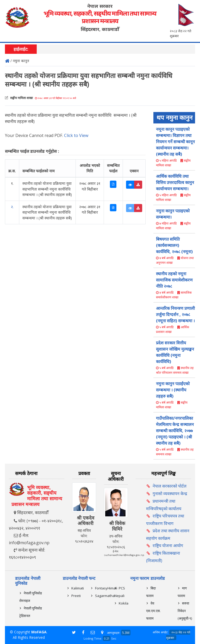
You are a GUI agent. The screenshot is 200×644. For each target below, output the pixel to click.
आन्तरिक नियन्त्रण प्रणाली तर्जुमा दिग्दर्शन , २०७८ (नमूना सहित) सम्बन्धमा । (175, 314)
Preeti (76, 596)
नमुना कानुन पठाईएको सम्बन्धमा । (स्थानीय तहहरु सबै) (173, 390)
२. (12, 207)
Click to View (76, 135)
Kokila (124, 603)
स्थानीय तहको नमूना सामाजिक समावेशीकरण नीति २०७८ (174, 280)
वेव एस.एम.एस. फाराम (153, 611)
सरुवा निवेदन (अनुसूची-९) (185, 611)
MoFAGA (39, 632)
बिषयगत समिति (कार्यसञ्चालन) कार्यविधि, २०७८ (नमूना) (174, 245)
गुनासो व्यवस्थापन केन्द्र (170, 494)
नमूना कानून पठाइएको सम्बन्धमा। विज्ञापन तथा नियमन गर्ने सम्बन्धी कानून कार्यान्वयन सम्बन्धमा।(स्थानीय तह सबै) (175, 142)
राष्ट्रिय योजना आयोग (168, 546)
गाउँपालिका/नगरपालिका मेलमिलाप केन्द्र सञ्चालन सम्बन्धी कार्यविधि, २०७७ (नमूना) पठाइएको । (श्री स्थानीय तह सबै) (175, 431)
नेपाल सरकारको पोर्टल (170, 486)
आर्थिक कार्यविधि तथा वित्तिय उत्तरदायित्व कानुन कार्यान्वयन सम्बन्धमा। (175, 182)
